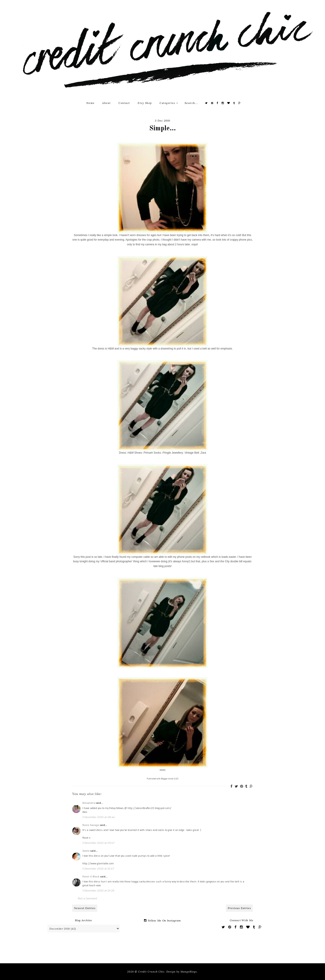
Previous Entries (239, 908)
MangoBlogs (189, 972)
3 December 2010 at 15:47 (98, 869)
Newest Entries (85, 908)
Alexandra (89, 803)
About (107, 103)
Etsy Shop (145, 103)
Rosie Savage (91, 825)
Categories (169, 103)
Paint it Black (91, 876)
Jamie (86, 851)
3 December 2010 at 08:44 (99, 817)
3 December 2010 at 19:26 (98, 890)
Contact (124, 103)
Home (91, 103)
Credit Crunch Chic (151, 972)
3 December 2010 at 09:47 (98, 843)
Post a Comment (87, 898)
